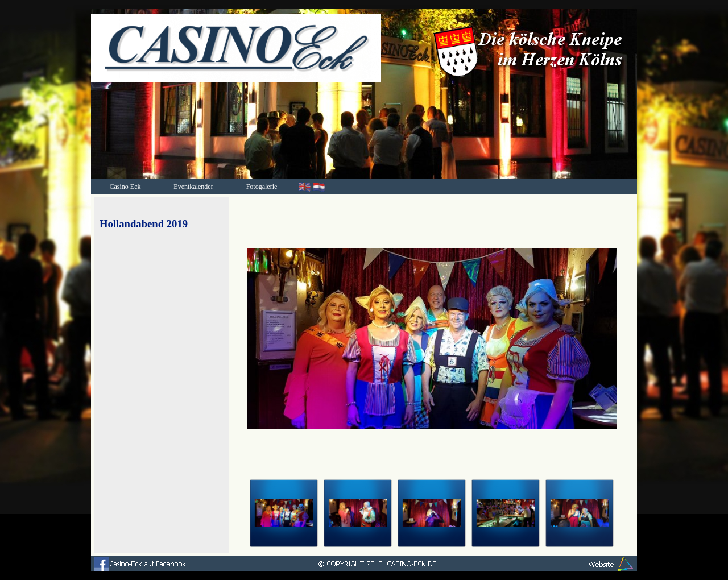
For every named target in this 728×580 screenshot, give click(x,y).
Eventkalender (193, 187)
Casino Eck (125, 187)
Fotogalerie (262, 187)
